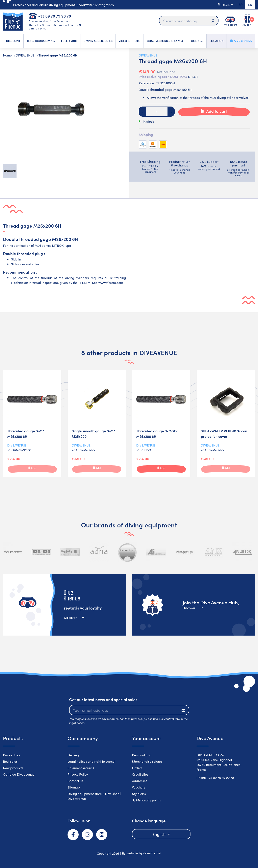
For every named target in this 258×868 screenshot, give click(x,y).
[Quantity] (157, 112)
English (160, 834)
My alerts (139, 794)
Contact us (75, 781)
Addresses (140, 781)
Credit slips (140, 774)
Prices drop (11, 755)
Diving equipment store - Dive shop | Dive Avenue (94, 796)
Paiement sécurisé (81, 768)
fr (240, 5)
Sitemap (74, 787)
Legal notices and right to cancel (91, 761)
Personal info (142, 755)
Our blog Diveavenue (19, 774)
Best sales (10, 761)
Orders (137, 768)
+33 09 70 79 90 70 (55, 16)
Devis (223, 5)
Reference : (147, 83)
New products (13, 768)
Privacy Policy (78, 774)
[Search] (188, 21)
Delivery (74, 755)
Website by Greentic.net (144, 853)
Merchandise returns (147, 761)
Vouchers (139, 787)
